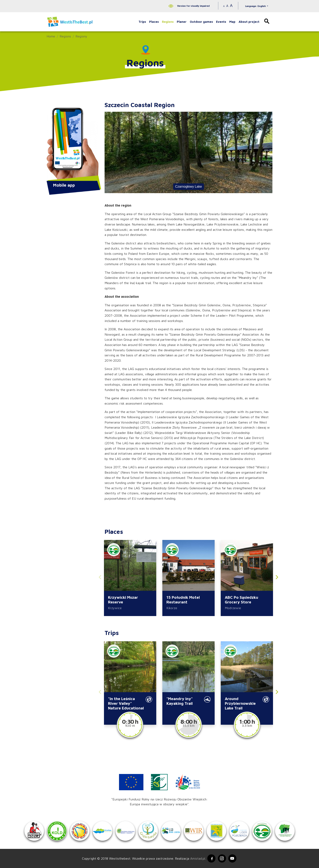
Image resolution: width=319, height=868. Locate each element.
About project (249, 22)
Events (221, 22)
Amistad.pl (198, 858)
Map (232, 22)
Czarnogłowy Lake (189, 187)
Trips (142, 22)
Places (154, 22)
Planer (182, 22)
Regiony (81, 36)
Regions (168, 22)
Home (51, 36)
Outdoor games (201, 22)
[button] (277, 578)
